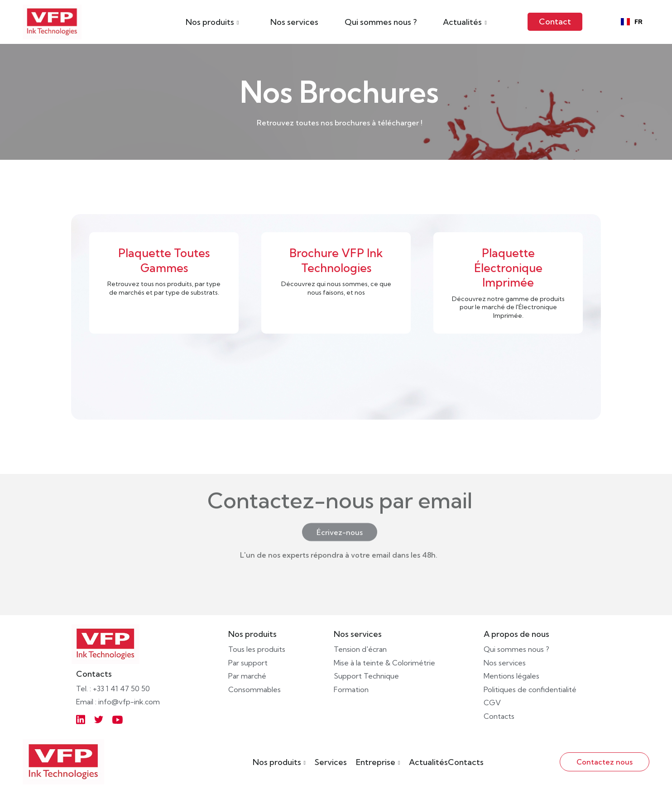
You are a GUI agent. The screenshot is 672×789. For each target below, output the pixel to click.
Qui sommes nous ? (381, 22)
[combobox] (632, 22)
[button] (212, 22)
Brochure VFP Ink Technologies (336, 260)
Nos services (294, 22)
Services (331, 762)
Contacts (466, 762)
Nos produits (277, 762)
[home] (52, 22)
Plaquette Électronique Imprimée (508, 268)
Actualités (428, 762)
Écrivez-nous (340, 514)
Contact (555, 22)
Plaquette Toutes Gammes (164, 260)
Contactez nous (605, 762)
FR (632, 22)
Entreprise (376, 762)
